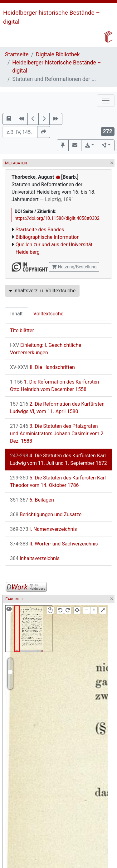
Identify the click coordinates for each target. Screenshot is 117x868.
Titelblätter (22, 330)
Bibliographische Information (48, 237)
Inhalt (17, 314)
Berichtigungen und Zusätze (46, 514)
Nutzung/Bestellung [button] (74, 267)
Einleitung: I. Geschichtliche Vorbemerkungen (46, 349)
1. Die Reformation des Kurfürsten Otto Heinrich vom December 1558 (54, 386)
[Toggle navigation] (106, 101)
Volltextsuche (48, 314)
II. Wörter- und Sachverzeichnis (54, 544)
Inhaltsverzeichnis (35, 558)
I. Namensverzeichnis (44, 529)
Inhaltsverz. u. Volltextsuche (42, 291)
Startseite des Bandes (40, 230)
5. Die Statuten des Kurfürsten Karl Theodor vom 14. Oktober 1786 (58, 481)
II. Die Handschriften (42, 367)
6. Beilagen (32, 500)
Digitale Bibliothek (58, 54)
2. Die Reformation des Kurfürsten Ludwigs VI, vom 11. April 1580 (57, 408)
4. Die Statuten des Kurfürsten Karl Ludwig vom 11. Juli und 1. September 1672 (58, 459)
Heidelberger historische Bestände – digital (56, 67)
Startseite (17, 54)
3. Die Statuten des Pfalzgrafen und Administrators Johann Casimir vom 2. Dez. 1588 (57, 434)
